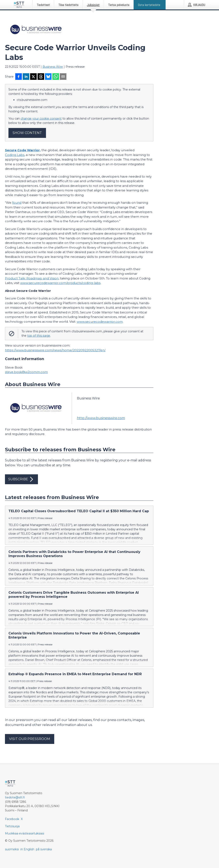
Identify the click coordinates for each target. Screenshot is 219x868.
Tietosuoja (12, 826)
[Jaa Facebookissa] (19, 77)
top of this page (39, 336)
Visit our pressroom (30, 739)
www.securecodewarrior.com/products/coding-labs (60, 283)
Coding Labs (15, 155)
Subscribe (21, 479)
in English (27, 849)
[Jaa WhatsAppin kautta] (56, 77)
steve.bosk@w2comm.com (26, 372)
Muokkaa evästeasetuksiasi (25, 833)
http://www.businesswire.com (101, 418)
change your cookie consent (41, 119)
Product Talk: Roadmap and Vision (32, 278)
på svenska (44, 849)
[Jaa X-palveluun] (33, 77)
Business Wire (53, 67)
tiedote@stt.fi (15, 797)
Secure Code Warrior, (23, 150)
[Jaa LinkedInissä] (26, 77)
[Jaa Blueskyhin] (48, 77)
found (17, 203)
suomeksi (12, 849)
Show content (27, 133)
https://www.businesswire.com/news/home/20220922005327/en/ (55, 350)
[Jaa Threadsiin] (41, 77)
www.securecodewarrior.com (100, 322)
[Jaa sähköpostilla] (63, 77)
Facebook (12, 819)
